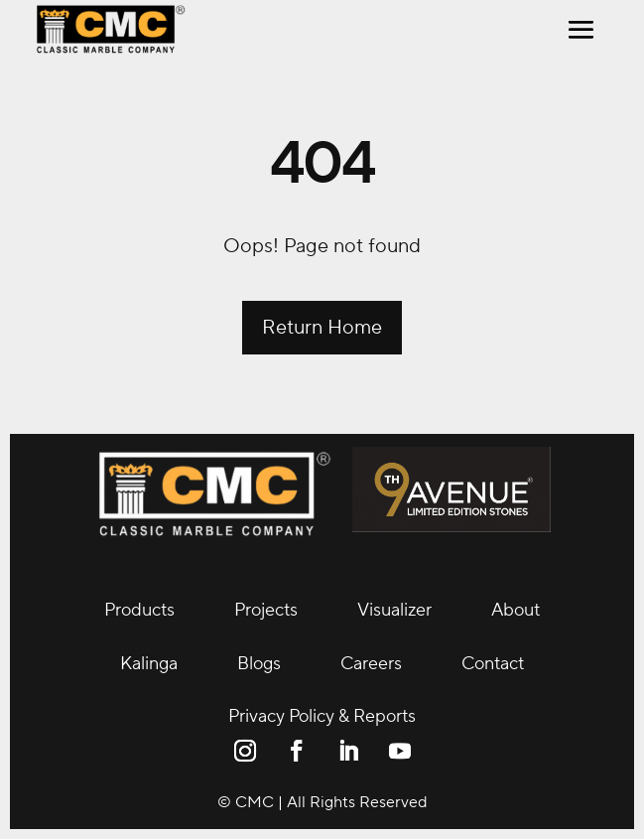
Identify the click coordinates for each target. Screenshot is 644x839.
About (515, 610)
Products (139, 610)
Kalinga (149, 664)
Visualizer (394, 610)
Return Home (322, 328)
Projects (266, 610)
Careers (371, 664)
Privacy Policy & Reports (322, 716)
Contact (493, 664)
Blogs (259, 664)
